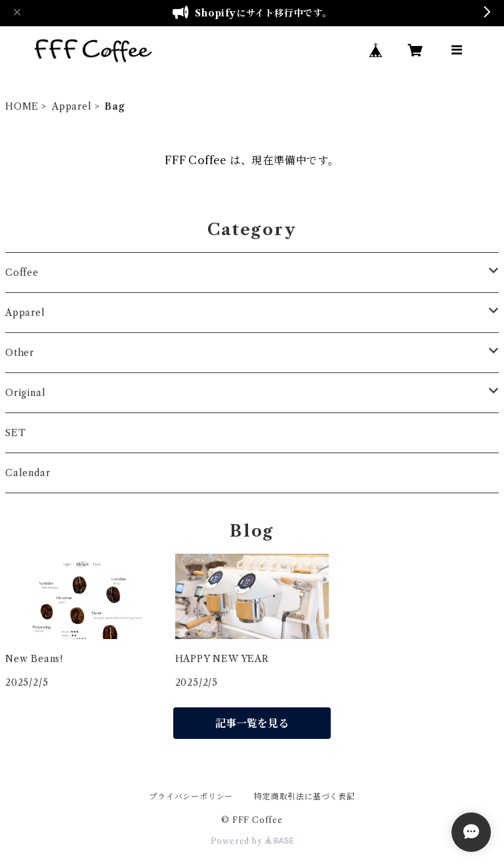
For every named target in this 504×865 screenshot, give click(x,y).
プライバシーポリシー (191, 796)
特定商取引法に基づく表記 (304, 796)
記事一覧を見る (252, 723)
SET (15, 433)
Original (25, 393)
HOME (22, 106)
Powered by (252, 841)
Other (20, 353)
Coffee (22, 273)
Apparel (72, 106)
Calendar (28, 473)
